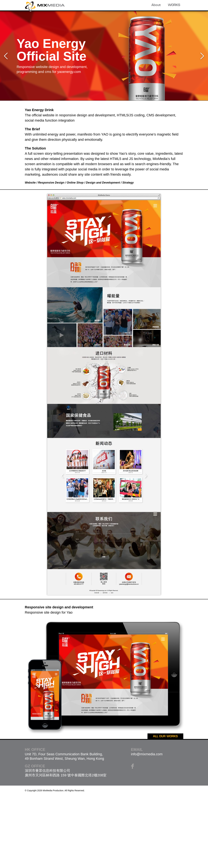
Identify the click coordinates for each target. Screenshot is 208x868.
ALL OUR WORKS (165, 737)
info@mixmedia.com (147, 754)
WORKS (174, 5)
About (156, 5)
